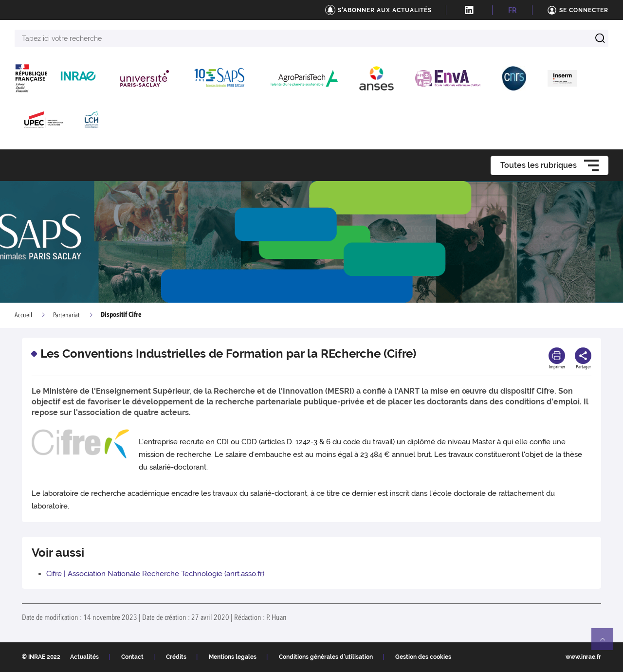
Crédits (176, 657)
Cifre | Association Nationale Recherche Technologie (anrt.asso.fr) (155, 574)
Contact (132, 657)
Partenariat (66, 315)
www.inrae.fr (583, 657)
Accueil (23, 315)
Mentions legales (233, 657)
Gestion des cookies (423, 657)
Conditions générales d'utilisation (326, 657)
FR (512, 10)
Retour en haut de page (606, 643)
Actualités (84, 657)
